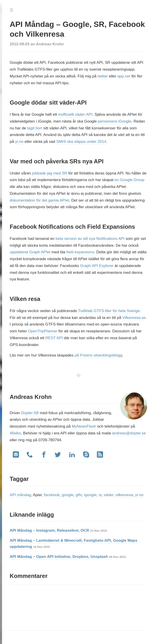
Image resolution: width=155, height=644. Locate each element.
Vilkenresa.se (134, 318)
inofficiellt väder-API (75, 114)
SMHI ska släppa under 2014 (81, 142)
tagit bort (35, 128)
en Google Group (129, 180)
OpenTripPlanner (43, 331)
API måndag (21, 495)
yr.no (19, 142)
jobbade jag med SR (50, 173)
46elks (15, 433)
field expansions (80, 252)
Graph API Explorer (97, 266)
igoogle (90, 495)
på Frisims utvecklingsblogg (99, 355)
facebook (52, 495)
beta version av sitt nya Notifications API (90, 239)
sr (100, 495)
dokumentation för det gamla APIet (40, 200)
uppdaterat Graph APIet (30, 252)
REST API (54, 338)
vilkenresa (124, 495)
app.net (124, 76)
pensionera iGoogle (115, 121)
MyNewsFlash (84, 426)
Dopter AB (30, 413)
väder (109, 495)
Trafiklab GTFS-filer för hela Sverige (109, 311)
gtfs (79, 495)
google (68, 495)
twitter (103, 76)
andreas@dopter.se (129, 433)
